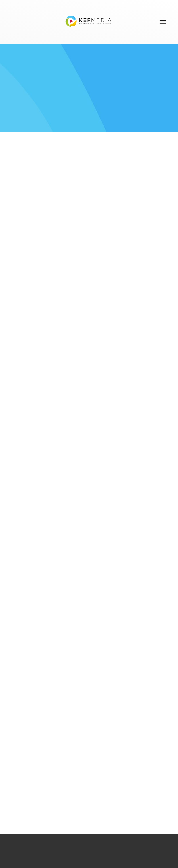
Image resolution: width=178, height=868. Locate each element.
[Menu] (163, 22)
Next (163, 555)
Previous (15, 555)
